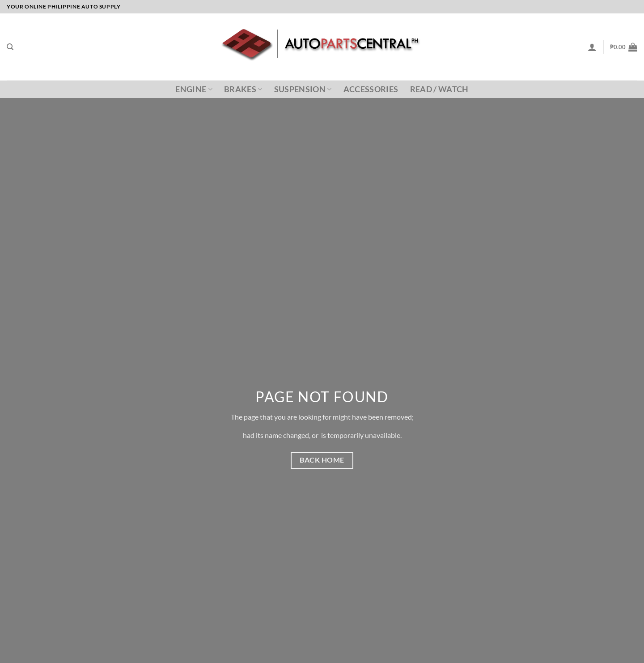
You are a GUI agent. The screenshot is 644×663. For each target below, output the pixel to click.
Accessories (371, 89)
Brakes (243, 89)
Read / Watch (439, 89)
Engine (194, 89)
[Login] (592, 47)
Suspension (303, 89)
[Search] (10, 47)
